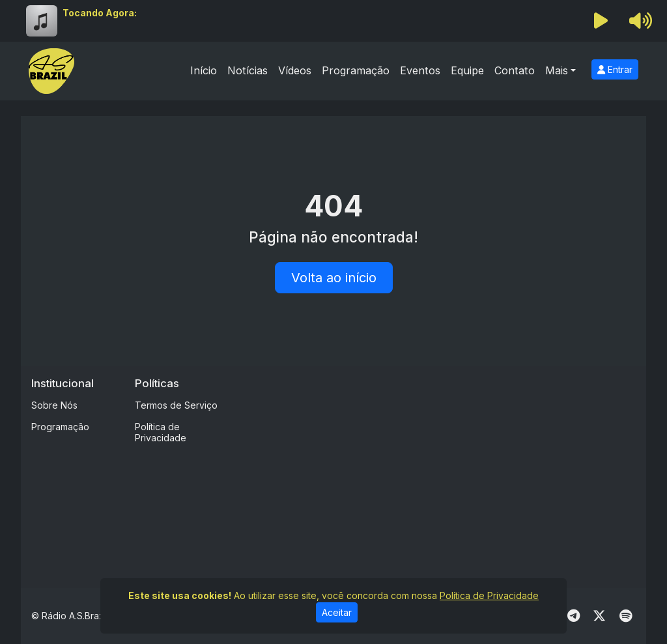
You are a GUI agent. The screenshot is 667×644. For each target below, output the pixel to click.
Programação (356, 70)
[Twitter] (599, 616)
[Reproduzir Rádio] (601, 21)
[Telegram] (574, 616)
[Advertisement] (452, 468)
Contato (515, 70)
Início (204, 70)
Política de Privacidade (161, 432)
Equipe (467, 70)
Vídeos (295, 70)
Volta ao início (334, 278)
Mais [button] (557, 70)
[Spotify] (626, 616)
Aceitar (337, 612)
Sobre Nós (54, 405)
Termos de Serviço (176, 405)
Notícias (248, 70)
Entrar (615, 69)
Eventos (420, 70)
